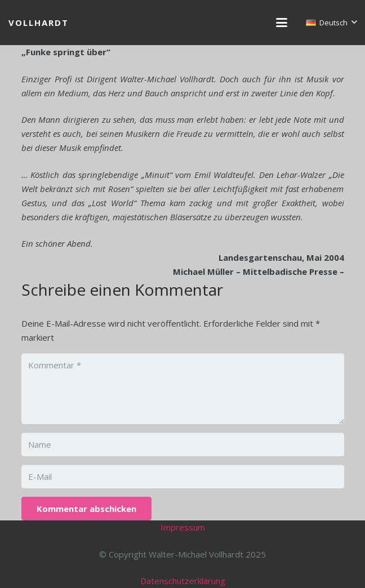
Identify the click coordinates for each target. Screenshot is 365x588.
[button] (282, 23)
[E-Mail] (183, 476)
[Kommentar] (183, 389)
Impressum (183, 527)
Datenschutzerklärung (183, 581)
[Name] (183, 444)
